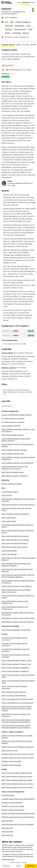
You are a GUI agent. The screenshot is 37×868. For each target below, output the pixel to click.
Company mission (8, 45)
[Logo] (7, 2)
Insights (19, 45)
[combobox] (2, 406)
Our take (26, 45)
